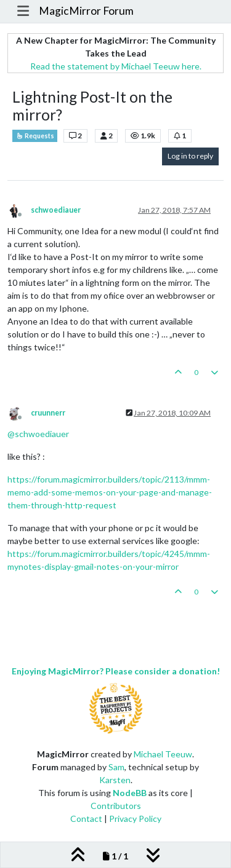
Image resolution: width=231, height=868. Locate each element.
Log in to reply (190, 156)
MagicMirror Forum (86, 11)
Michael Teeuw (163, 754)
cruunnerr (48, 413)
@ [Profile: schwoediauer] (38, 434)
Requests (35, 136)
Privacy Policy (135, 819)
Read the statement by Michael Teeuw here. (116, 66)
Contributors (116, 806)
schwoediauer (56, 210)
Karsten (115, 780)
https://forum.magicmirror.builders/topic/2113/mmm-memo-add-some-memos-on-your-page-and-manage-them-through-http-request (110, 492)
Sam (116, 767)
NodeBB (130, 793)
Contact (86, 819)
